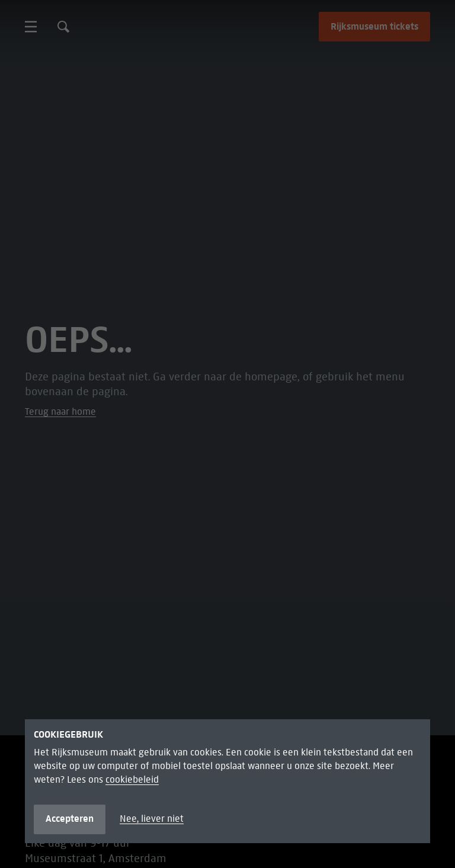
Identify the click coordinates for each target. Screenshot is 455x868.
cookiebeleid (132, 780)
